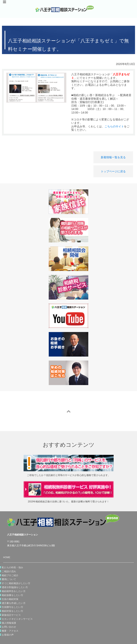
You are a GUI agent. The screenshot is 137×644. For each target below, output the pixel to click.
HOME (7, 557)
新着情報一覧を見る (113, 157)
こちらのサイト (114, 126)
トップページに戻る (113, 171)
